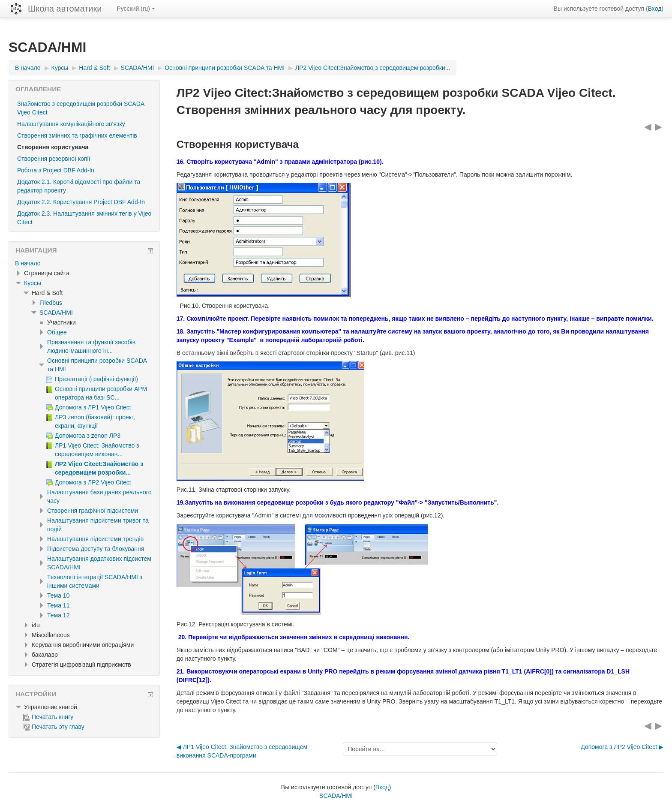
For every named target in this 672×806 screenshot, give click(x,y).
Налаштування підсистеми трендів (95, 539)
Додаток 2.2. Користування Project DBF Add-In (81, 202)
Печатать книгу (48, 717)
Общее (57, 332)
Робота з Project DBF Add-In (56, 170)
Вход (655, 9)
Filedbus (51, 303)
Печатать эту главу (54, 727)
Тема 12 (58, 615)
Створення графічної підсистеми (93, 511)
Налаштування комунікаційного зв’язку (71, 124)
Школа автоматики (65, 9)
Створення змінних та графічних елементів (77, 135)
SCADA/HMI (56, 313)
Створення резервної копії (54, 159)
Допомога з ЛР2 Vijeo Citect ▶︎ (622, 747)
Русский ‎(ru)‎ (136, 9)
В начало (28, 263)
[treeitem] (84, 263)
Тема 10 (58, 595)
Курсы (33, 283)
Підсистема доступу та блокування (96, 549)
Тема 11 (58, 605)
